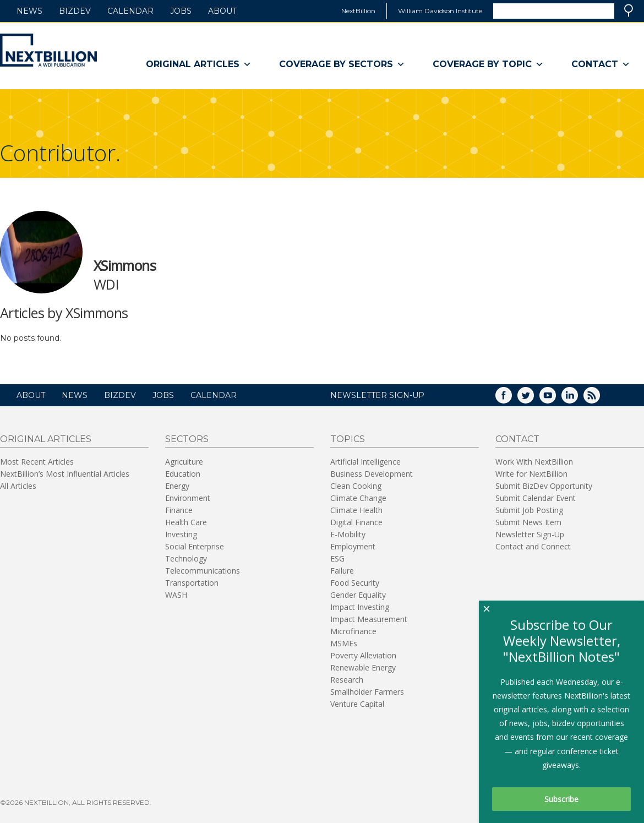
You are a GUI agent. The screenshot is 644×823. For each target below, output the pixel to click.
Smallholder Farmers (367, 692)
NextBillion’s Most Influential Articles (65, 474)
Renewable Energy (363, 667)
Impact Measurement (369, 619)
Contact (601, 64)
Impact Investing (360, 607)
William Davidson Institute (440, 11)
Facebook (511, 399)
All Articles (18, 486)
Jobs (181, 11)
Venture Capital (357, 704)
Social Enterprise (195, 546)
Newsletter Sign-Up (530, 534)
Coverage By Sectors (342, 64)
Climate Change (358, 498)
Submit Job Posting (529, 510)
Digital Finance (356, 522)
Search (629, 10)
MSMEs (344, 643)
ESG (337, 558)
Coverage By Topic (488, 64)
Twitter (533, 399)
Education (183, 474)
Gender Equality (358, 595)
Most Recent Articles (37, 462)
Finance (179, 510)
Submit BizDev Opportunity (544, 486)
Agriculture (184, 462)
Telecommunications (203, 571)
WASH (176, 595)
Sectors (187, 439)
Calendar (130, 11)
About (222, 11)
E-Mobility (348, 534)
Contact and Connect (533, 546)
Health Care (186, 522)
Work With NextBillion (534, 462)
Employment (353, 546)
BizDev (75, 11)
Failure (342, 571)
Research (347, 680)
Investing (181, 534)
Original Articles (199, 64)
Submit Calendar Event (536, 498)
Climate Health (356, 510)
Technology (186, 558)
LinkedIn (577, 399)
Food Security (355, 583)
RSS (599, 399)
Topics (348, 439)
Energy (177, 486)
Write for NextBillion (531, 474)
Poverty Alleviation (363, 655)
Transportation (192, 583)
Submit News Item (528, 522)
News (29, 11)
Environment (188, 498)
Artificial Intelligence (365, 462)
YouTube (555, 399)
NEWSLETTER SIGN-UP (377, 395)
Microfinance (353, 631)
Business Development (372, 474)
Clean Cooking (356, 486)
